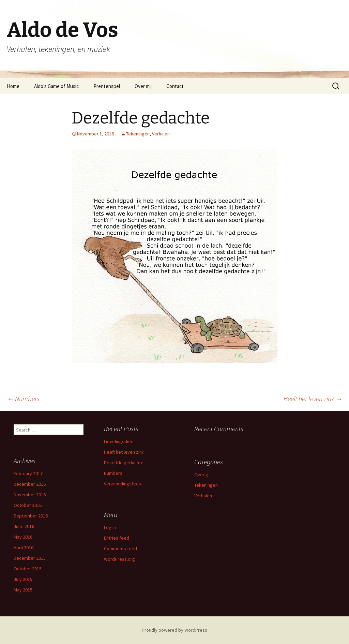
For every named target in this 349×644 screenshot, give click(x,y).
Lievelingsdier (118, 441)
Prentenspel (107, 86)
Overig (201, 474)
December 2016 (30, 484)
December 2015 (30, 558)
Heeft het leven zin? (313, 399)
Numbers (23, 399)
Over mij (143, 86)
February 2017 (28, 473)
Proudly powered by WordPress (174, 630)
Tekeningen (138, 134)
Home (13, 86)
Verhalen (161, 134)
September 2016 (31, 516)
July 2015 (23, 579)
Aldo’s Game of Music (56, 86)
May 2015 (23, 590)
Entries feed (117, 538)
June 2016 (24, 526)
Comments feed (120, 548)
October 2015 (28, 569)
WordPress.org (119, 559)
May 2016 (23, 537)
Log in (110, 527)
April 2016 (24, 547)
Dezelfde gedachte (124, 463)
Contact (175, 86)
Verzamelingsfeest (123, 484)
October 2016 (28, 505)
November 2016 (30, 495)
